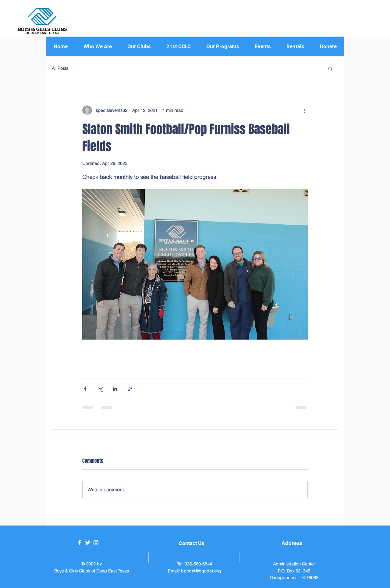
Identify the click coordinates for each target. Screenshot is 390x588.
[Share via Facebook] (85, 389)
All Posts (60, 68)
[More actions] (304, 110)
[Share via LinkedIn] (115, 389)
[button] (223, 46)
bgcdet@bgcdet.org (200, 571)
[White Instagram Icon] (96, 543)
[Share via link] (130, 389)
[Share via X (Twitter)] (100, 389)
